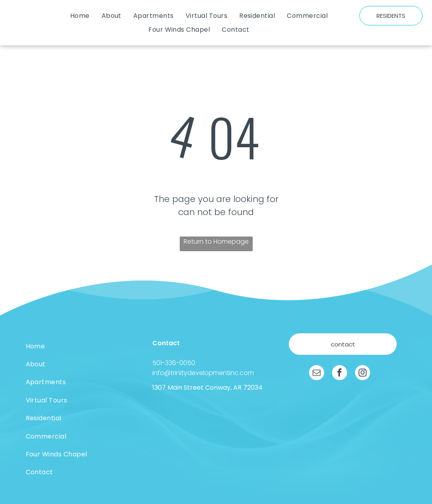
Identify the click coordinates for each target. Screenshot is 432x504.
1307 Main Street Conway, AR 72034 (207, 388)
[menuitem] (80, 16)
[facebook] (340, 374)
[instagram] (363, 374)
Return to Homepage (216, 241)
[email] (317, 374)
